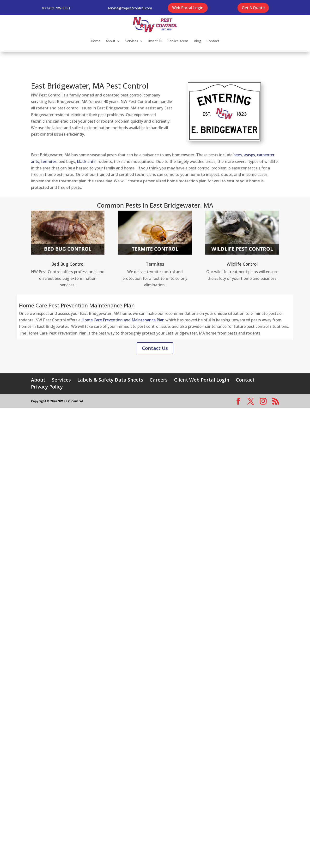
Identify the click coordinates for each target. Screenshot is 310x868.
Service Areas (178, 41)
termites (49, 162)
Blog (198, 41)
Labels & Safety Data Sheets (110, 380)
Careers (159, 380)
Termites (155, 264)
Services (132, 41)
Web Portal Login (188, 8)
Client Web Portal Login (202, 380)
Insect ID (155, 41)
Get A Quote (253, 8)
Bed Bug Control (68, 264)
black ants (86, 162)
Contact (213, 41)
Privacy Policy (47, 387)
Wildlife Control (242, 264)
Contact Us (155, 348)
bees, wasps (244, 155)
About (110, 41)
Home (96, 41)
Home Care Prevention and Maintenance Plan (123, 320)
